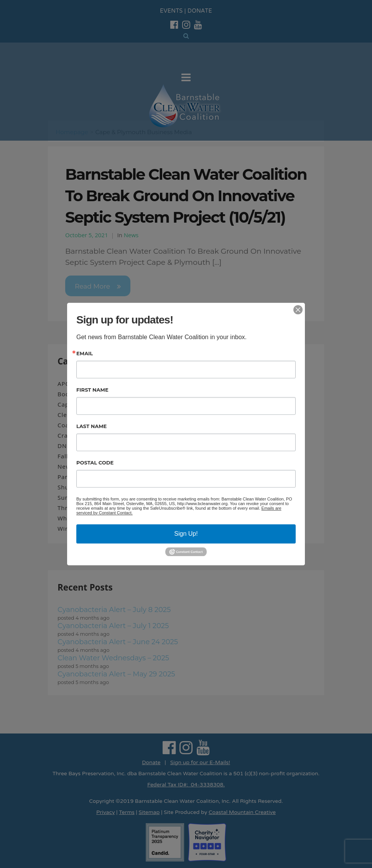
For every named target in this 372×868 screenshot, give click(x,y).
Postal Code (95, 463)
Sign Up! (186, 534)
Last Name (91, 426)
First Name (92, 390)
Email (85, 354)
